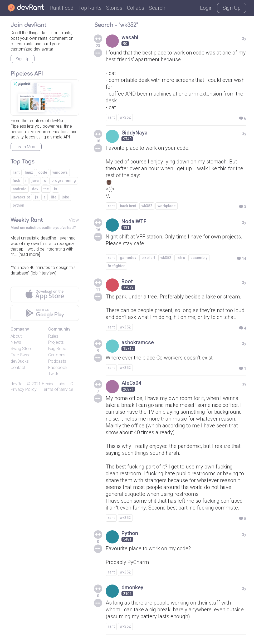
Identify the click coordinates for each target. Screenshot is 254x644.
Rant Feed (62, 8)
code (43, 172)
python (18, 205)
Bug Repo (57, 349)
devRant (18, 384)
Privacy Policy (24, 389)
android (20, 189)
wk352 (125, 117)
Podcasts (57, 361)
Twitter (55, 374)
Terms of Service (57, 389)
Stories (114, 8)
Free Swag (21, 355)
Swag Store (21, 349)
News (16, 342)
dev (35, 189)
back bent (128, 206)
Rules (53, 336)
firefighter (116, 266)
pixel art (148, 258)
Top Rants (90, 8)
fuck (16, 181)
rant (111, 117)
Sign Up (232, 8)
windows (60, 172)
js (37, 197)
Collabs (136, 8)
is (56, 189)
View (74, 220)
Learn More (26, 147)
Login (206, 8)
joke (65, 197)
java (35, 181)
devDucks (20, 361)
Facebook (58, 368)
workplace (167, 206)
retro (181, 258)
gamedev (128, 258)
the (46, 189)
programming (64, 181)
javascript (21, 197)
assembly (199, 258)
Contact (18, 368)
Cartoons (57, 355)
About (16, 336)
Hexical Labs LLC (57, 384)
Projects (56, 342)
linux (29, 172)
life (54, 197)
